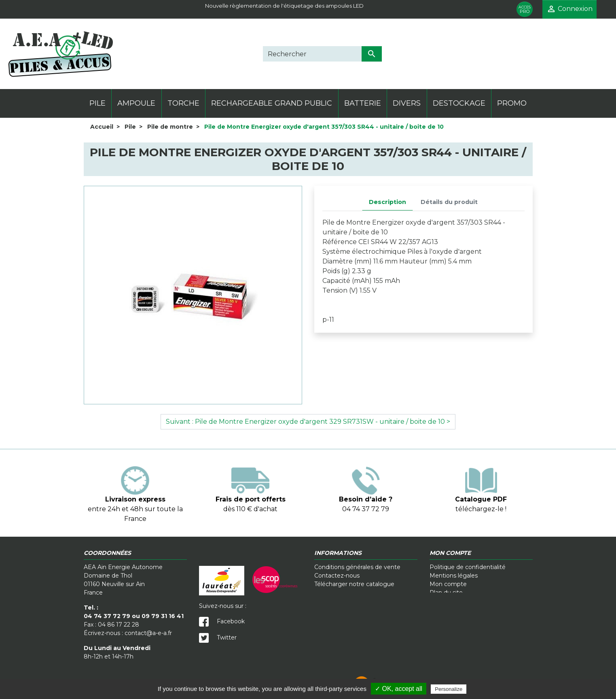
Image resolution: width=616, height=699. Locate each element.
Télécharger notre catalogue (354, 584)
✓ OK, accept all (399, 689)
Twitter (218, 637)
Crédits (372, 675)
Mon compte (448, 584)
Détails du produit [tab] (449, 202)
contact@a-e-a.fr (148, 633)
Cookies (310, 675)
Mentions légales (454, 576)
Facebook (222, 621)
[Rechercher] (312, 54)
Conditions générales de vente (357, 567)
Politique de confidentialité (468, 567)
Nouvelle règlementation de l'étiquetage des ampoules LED (284, 6)
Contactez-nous (337, 576)
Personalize (449, 689)
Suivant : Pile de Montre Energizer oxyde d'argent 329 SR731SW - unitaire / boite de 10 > (308, 422)
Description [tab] (387, 202)
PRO (525, 10)
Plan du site (446, 593)
